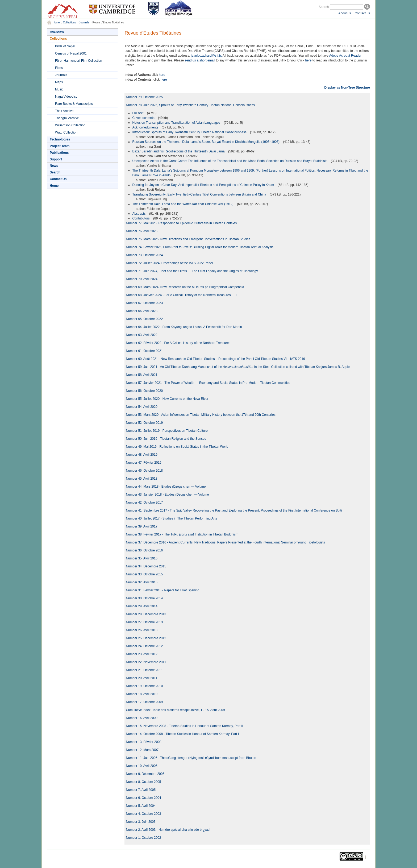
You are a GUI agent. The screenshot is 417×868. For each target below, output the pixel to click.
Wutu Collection (66, 132)
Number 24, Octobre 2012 (144, 646)
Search (324, 7)
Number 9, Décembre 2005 (145, 774)
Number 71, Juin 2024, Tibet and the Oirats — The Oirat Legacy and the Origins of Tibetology (192, 271)
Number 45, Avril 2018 (142, 479)
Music (59, 89)
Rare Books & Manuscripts (74, 104)
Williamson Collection (70, 125)
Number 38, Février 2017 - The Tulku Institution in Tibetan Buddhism (182, 534)
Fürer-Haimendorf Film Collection (79, 61)
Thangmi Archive (67, 118)
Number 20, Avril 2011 (142, 678)
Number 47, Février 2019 (143, 463)
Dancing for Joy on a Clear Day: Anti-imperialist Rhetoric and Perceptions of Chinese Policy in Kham (203, 185)
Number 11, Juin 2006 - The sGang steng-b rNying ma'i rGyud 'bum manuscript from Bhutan (191, 758)
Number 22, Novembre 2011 (146, 662)
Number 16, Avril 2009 (142, 718)
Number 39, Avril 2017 (142, 526)
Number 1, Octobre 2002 (143, 838)
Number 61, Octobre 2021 (144, 351)
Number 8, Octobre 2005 (143, 782)
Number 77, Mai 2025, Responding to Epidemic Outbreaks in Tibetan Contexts (181, 223)
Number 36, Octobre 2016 (144, 550)
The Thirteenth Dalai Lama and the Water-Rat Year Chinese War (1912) (183, 204)
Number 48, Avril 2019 (142, 455)
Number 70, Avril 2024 (142, 279)
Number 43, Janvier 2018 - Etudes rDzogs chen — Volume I (168, 495)
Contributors (141, 218)
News (54, 166)
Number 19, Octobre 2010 (144, 686)
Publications (59, 153)
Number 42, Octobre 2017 (144, 502)
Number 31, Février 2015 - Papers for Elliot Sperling (162, 590)
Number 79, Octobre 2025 (144, 97)
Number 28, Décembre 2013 (146, 614)
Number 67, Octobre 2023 (144, 303)
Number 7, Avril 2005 (141, 790)
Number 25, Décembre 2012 (146, 638)
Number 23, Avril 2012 (142, 654)
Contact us (362, 13)
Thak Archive (64, 111)
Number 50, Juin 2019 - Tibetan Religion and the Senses (166, 439)
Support (56, 159)
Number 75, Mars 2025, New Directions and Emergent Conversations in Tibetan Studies (188, 239)
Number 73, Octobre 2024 (144, 255)
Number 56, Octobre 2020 (144, 391)
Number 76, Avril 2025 (142, 231)
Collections (70, 22)
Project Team (60, 146)
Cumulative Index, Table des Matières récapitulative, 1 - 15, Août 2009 (175, 710)
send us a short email (200, 60)
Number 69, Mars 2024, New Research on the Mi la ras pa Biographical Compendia (185, 287)
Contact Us (58, 179)
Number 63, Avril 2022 (142, 335)
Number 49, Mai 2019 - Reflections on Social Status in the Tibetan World (177, 447)
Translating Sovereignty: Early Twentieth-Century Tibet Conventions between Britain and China (200, 194)
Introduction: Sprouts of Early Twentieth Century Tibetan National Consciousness (190, 132)
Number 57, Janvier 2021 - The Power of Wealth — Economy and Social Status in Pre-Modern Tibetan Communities (208, 383)
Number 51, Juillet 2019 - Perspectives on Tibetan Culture (167, 431)
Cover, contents (144, 118)
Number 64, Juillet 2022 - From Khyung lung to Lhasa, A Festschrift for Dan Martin (184, 327)
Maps (59, 82)
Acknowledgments (146, 127)
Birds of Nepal (65, 46)
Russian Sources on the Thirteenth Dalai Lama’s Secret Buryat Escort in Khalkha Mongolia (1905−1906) (206, 142)
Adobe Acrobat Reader (345, 56)
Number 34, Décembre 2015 (146, 566)
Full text (138, 113)
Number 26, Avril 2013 (142, 630)
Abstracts (139, 214)
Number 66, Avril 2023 (142, 311)
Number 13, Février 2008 (143, 742)
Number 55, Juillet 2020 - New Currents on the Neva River (167, 399)
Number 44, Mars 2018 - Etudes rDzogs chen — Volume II (167, 487)
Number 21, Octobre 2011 (144, 670)
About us (345, 13)
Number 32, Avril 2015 (142, 582)
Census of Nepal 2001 (71, 53)
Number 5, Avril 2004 (141, 806)
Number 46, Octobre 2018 (144, 471)
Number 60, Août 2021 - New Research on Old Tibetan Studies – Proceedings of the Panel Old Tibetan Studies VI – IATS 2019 (215, 359)
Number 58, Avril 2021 (142, 375)
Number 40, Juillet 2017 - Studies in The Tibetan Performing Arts (171, 518)
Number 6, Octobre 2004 (143, 798)
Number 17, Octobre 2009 (144, 702)
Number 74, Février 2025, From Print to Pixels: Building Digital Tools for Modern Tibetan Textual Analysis (199, 247)
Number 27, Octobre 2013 (144, 622)
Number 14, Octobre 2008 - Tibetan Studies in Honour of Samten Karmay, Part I (182, 734)
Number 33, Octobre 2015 (144, 574)
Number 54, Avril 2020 (142, 407)
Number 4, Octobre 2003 (143, 814)
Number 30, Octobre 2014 (144, 598)
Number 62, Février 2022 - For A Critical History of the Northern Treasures (178, 343)
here (308, 60)
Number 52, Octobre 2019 (144, 423)
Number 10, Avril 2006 (142, 766)
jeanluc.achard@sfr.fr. (206, 56)
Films (59, 68)
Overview (57, 32)
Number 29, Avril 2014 (142, 606)
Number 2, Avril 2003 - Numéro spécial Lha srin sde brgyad (168, 830)
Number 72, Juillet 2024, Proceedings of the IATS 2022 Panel (169, 263)
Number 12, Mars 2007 (142, 750)
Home (56, 22)
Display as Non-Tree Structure (347, 88)
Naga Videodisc (66, 97)
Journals (84, 22)
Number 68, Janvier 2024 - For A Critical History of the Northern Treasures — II (182, 295)
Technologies (60, 139)
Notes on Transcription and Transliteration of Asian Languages (177, 123)
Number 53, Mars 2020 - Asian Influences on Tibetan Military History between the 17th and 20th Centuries (201, 415)
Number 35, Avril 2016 (142, 558)
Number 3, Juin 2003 (141, 822)
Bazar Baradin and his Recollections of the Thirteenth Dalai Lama (179, 151)
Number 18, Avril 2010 (142, 694)
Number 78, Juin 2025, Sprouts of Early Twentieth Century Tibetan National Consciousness (190, 105)
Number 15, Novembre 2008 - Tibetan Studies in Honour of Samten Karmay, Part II (184, 726)
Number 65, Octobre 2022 (144, 319)
